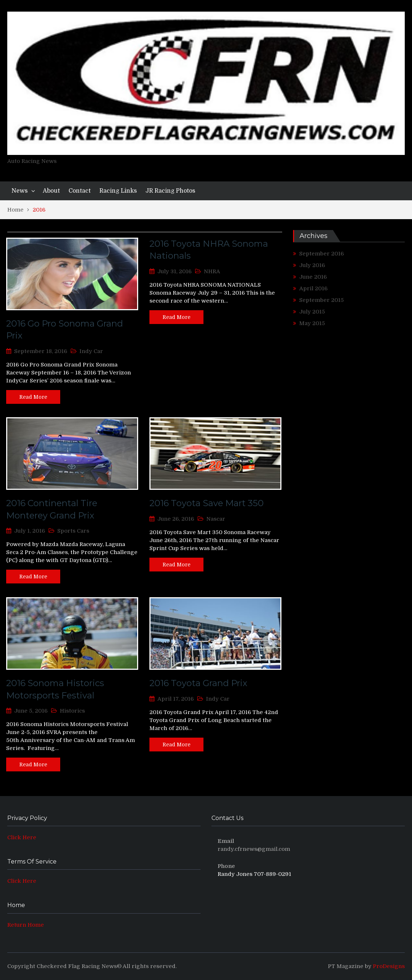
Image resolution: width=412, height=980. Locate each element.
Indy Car (91, 351)
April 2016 (313, 288)
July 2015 (312, 312)
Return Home (26, 925)
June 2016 (313, 277)
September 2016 (322, 254)
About (51, 191)
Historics (72, 711)
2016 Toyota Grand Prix (198, 683)
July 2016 (312, 265)
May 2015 (312, 323)
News (20, 191)
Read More (33, 397)
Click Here (22, 837)
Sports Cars (73, 531)
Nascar (216, 519)
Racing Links (118, 191)
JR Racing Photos (170, 191)
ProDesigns (389, 966)
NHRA (212, 271)
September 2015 (322, 300)
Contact (80, 191)
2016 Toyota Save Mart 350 (207, 503)
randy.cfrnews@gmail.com (254, 849)
